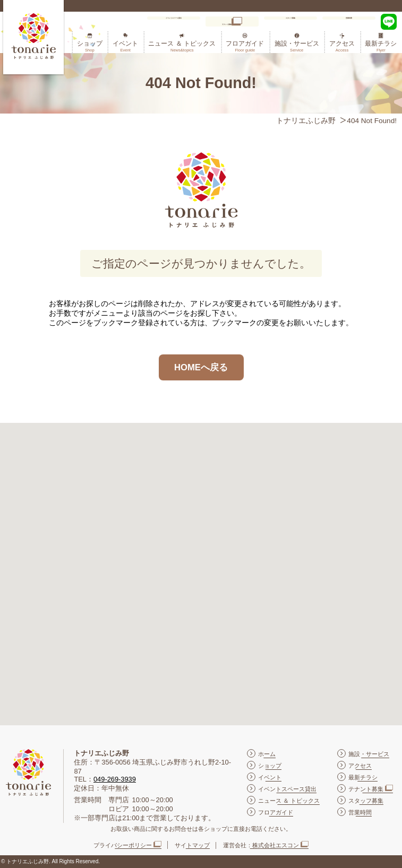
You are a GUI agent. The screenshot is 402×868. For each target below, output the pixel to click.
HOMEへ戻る (201, 367)
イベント (125, 46)
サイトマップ (192, 845)
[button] (201, 564)
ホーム (267, 754)
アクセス (342, 46)
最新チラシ (381, 46)
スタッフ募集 (290, 21)
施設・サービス (297, 46)
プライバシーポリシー (123, 845)
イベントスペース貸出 (172, 21)
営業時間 (349, 21)
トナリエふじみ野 (306, 121)
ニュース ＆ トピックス (182, 46)
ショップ (90, 46)
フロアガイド (245, 46)
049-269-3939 (115, 779)
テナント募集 (226, 24)
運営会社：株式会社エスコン (261, 845)
